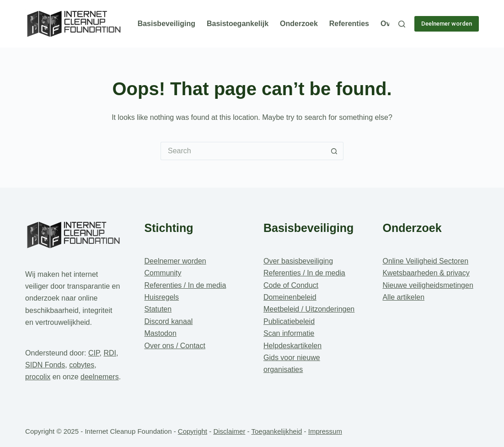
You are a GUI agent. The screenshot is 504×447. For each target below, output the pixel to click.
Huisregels (162, 297)
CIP (94, 353)
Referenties (349, 24)
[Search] (402, 24)
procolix (38, 377)
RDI (110, 353)
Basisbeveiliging (166, 24)
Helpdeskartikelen (292, 346)
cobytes (82, 365)
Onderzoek (299, 24)
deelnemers (100, 377)
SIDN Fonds (45, 365)
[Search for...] (243, 151)
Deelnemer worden (447, 24)
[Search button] (334, 151)
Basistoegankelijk (238, 24)
